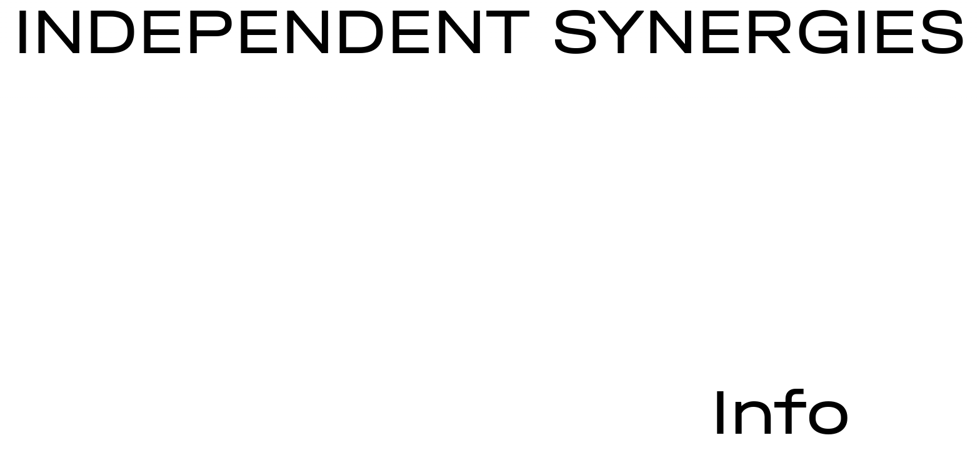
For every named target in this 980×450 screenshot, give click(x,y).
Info (781, 412)
